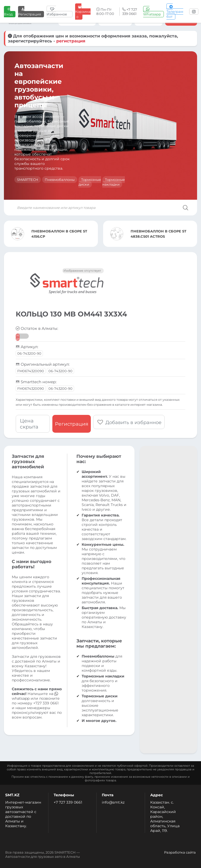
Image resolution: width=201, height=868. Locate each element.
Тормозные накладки (114, 182)
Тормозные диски (90, 182)
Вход (8, 12)
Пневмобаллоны (60, 180)
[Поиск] (186, 208)
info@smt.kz (113, 802)
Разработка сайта (180, 852)
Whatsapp (152, 12)
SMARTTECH (28, 180)
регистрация (71, 41)
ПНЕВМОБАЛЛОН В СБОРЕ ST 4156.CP (59, 234)
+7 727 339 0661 (68, 802)
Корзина (83, 12)
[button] (129, 422)
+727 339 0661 (46, 703)
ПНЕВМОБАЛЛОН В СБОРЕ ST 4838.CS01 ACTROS (158, 234)
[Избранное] (60, 12)
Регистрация (30, 12)
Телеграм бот (175, 12)
